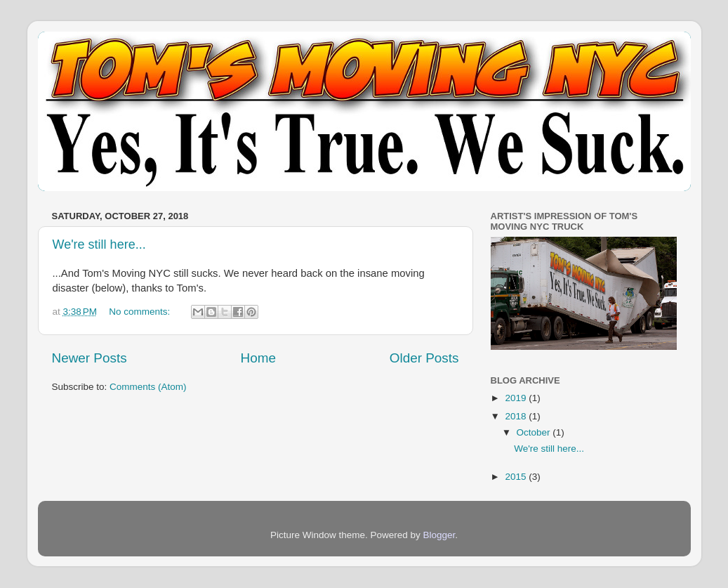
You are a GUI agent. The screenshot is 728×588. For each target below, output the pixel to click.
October (535, 432)
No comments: (141, 312)
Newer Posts (90, 358)
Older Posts (424, 358)
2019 (517, 398)
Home (258, 358)
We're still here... (99, 244)
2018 (517, 416)
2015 (517, 477)
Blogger (439, 535)
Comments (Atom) (148, 387)
